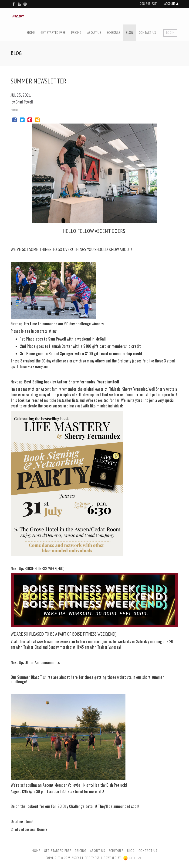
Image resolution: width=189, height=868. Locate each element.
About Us (94, 33)
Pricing (76, 33)
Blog (130, 33)
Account (171, 4)
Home (31, 33)
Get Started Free (53, 33)
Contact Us (147, 33)
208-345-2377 (149, 4)
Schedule (113, 33)
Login (170, 33)
